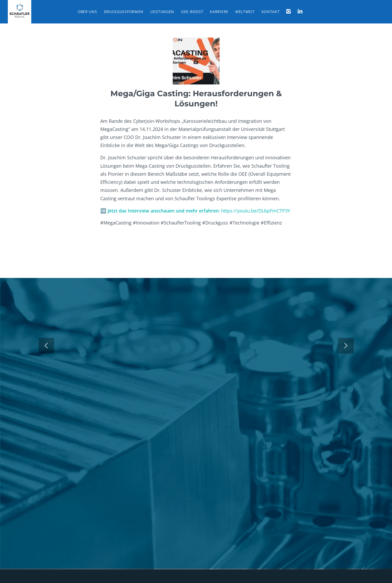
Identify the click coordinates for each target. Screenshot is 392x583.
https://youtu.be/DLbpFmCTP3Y (256, 211)
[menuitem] (87, 12)
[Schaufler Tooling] (20, 12)
